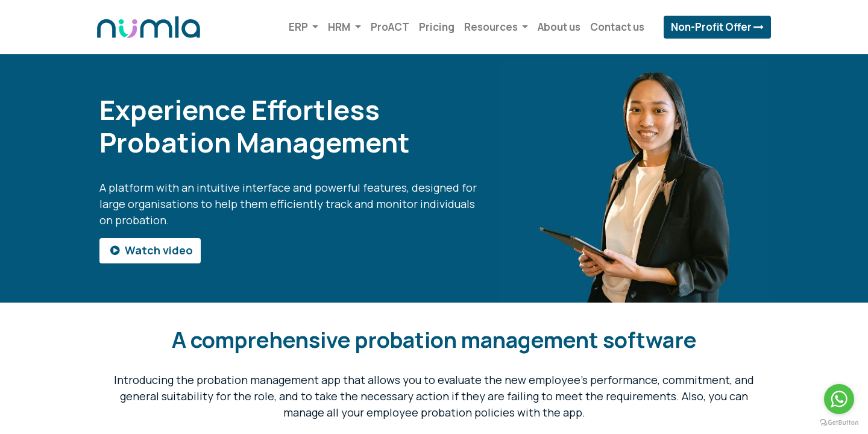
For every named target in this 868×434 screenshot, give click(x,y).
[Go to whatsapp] (839, 399)
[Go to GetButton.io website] (839, 422)
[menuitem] (388, 27)
